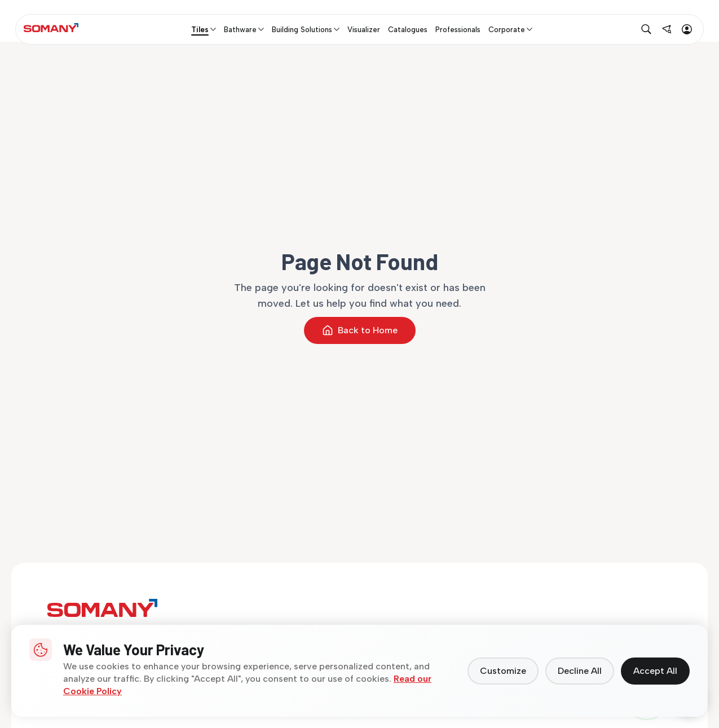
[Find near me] (667, 29)
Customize (503, 671)
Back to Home (360, 330)
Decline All (580, 671)
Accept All (655, 671)
